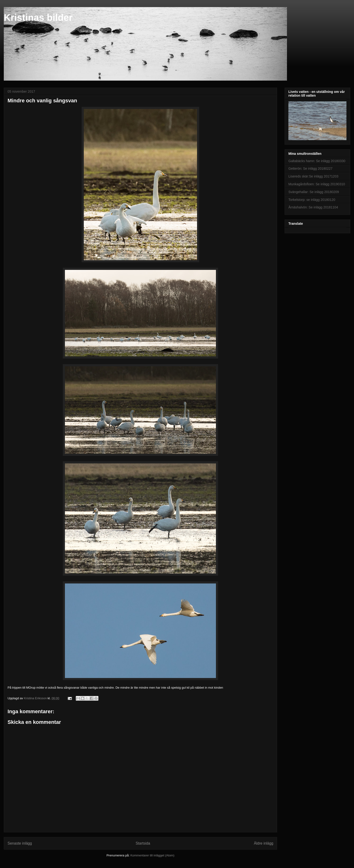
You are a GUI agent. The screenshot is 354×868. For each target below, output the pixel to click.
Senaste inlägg (20, 843)
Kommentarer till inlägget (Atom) (152, 855)
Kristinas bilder (38, 17)
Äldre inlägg (264, 843)
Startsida (143, 843)
